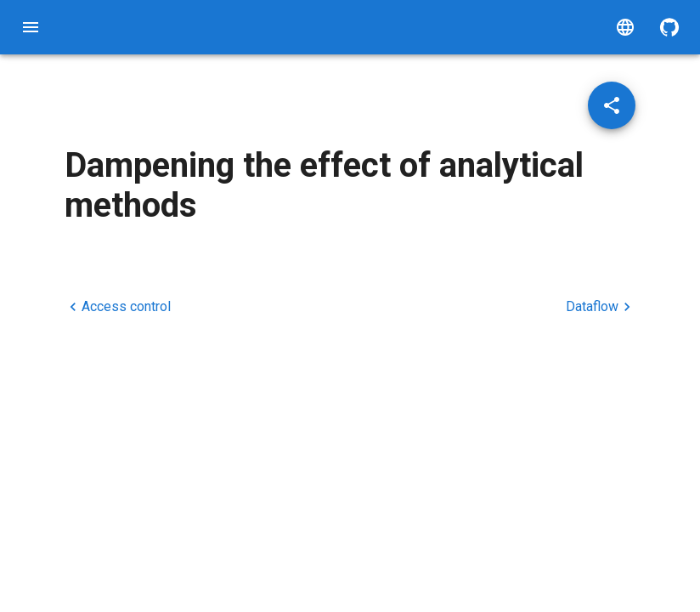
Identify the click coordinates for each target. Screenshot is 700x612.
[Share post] (612, 105)
